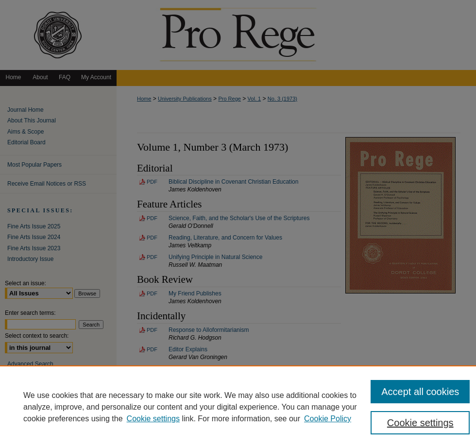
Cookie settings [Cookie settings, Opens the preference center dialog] (420, 423)
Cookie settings (153, 419)
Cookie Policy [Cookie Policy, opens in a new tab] (328, 419)
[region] (238, 407)
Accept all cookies (420, 392)
